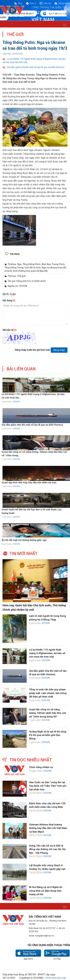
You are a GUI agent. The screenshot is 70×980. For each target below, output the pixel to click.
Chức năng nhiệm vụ (41, 767)
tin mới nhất (24, 554)
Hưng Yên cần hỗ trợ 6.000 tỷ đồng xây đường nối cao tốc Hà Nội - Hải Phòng (47, 849)
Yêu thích (15, 254)
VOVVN (16, 402)
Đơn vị (31, 3)
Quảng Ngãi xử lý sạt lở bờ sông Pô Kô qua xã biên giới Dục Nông (48, 735)
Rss (18, 3)
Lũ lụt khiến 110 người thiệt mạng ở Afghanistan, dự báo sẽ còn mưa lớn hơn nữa (47, 653)
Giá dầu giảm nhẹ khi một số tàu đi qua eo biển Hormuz (36, 67)
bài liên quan (21, 369)
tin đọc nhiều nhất (31, 760)
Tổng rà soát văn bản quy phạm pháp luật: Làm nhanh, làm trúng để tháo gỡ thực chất (48, 693)
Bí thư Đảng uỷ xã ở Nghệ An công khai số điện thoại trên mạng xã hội (46, 891)
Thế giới (15, 35)
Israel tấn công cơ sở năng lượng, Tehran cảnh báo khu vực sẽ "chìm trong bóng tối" (48, 713)
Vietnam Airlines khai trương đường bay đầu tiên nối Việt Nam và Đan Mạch (48, 828)
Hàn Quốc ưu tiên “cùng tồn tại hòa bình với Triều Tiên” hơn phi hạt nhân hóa (48, 786)
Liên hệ (45, 3)
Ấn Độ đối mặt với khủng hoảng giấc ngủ (24, 540)
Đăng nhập (62, 3)
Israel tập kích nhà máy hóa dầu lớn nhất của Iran (29, 483)
